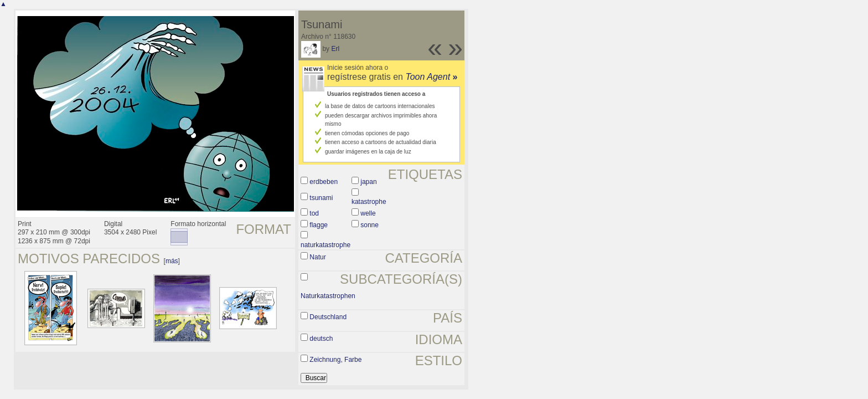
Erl (335, 49)
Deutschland (328, 317)
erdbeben (324, 182)
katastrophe (369, 202)
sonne (370, 225)
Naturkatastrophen (328, 296)
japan (368, 182)
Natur (317, 257)
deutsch (321, 339)
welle (368, 213)
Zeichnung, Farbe (335, 360)
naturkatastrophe (325, 245)
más (172, 261)
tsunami (321, 198)
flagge (319, 225)
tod (314, 213)
